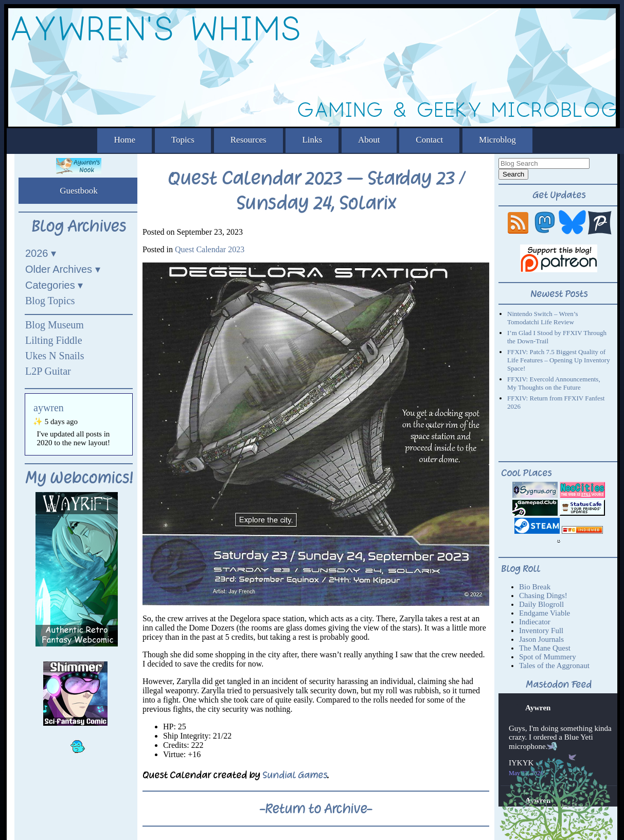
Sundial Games (295, 775)
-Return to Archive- (316, 809)
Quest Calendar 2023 (210, 249)
